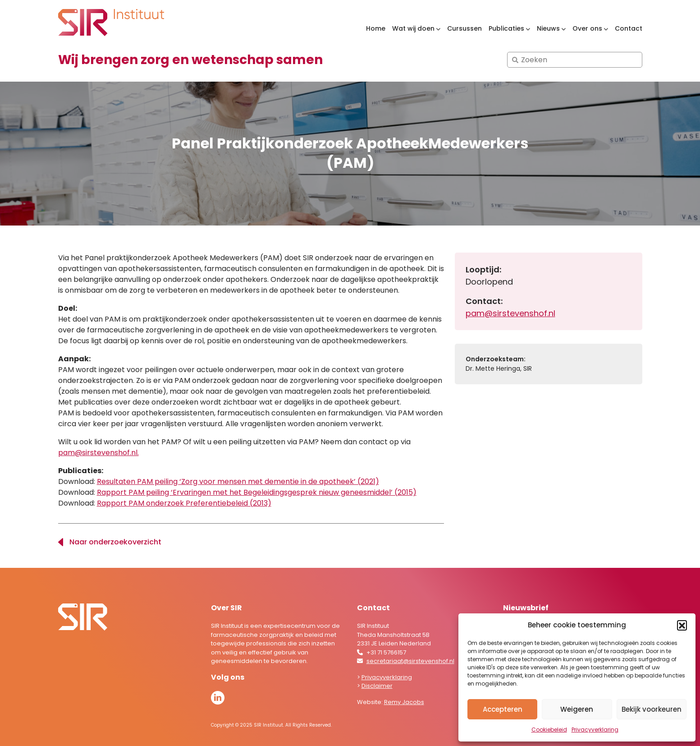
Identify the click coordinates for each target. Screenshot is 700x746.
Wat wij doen (413, 29)
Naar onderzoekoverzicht (115, 542)
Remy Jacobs (404, 702)
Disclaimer (377, 686)
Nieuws (548, 29)
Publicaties (506, 29)
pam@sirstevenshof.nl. (98, 453)
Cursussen (464, 28)
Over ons (587, 29)
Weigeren (577, 709)
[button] (682, 625)
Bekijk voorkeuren (652, 709)
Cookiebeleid (549, 730)
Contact (629, 28)
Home (376, 28)
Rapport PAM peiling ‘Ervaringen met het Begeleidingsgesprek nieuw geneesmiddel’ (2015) (257, 492)
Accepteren (503, 709)
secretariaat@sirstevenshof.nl (410, 661)
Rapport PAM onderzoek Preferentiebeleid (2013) (184, 503)
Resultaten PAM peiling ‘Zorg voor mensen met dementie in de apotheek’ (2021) (238, 481)
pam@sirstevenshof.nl (510, 313)
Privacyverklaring (595, 730)
